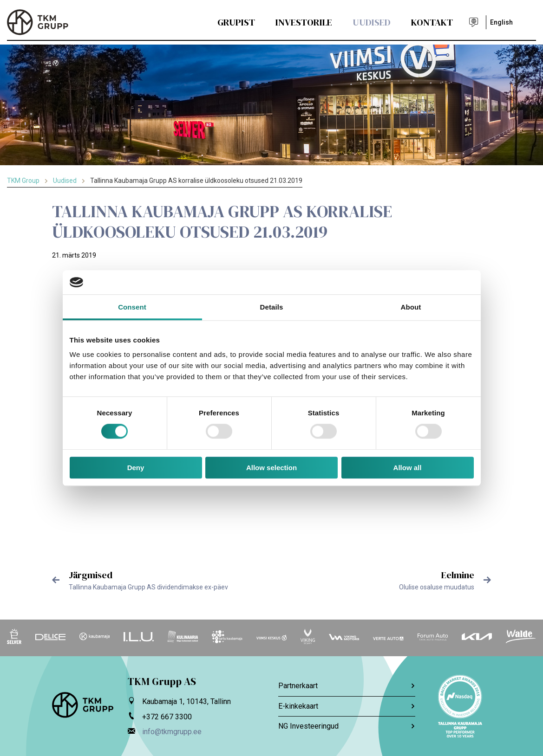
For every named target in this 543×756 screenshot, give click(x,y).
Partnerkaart (347, 686)
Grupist (236, 22)
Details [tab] (272, 307)
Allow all (408, 468)
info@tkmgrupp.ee (172, 732)
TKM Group (23, 181)
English (501, 22)
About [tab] (411, 307)
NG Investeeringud (347, 726)
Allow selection (271, 468)
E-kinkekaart (347, 706)
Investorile (304, 22)
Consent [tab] (132, 307)
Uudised (372, 22)
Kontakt (432, 22)
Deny (136, 468)
